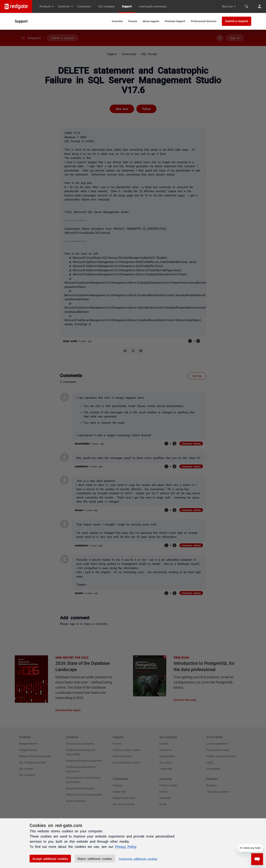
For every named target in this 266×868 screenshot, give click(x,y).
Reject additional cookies (95, 859)
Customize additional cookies (138, 859)
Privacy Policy (126, 846)
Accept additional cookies (50, 859)
